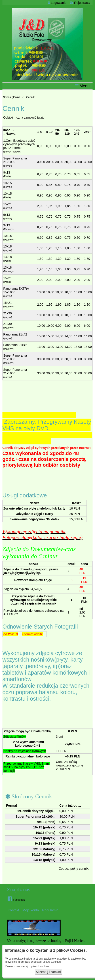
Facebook (16, 899)
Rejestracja (80, 3)
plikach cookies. (41, 966)
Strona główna (12, 97)
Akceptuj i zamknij (49, 972)
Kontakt (14, 910)
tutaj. (40, 117)
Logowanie (57, 3)
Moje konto (31, 910)
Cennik (30, 97)
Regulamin (50, 910)
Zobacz (64, 869)
